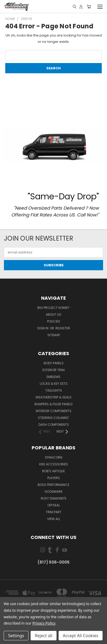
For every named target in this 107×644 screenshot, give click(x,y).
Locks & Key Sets (54, 384)
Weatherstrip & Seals (53, 397)
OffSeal (54, 505)
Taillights (54, 390)
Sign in (43, 328)
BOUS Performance (53, 485)
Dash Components (54, 425)
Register (63, 328)
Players (54, 478)
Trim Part (54, 512)
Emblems (53, 377)
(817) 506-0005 (54, 562)
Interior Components (54, 411)
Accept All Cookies (81, 636)
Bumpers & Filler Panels (54, 404)
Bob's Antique (53, 471)
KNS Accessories (54, 464)
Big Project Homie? (53, 308)
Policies (54, 321)
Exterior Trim (53, 370)
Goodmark (53, 492)
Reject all (44, 636)
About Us (53, 315)
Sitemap (54, 335)
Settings (16, 636)
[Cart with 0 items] (89, 7)
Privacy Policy (44, 623)
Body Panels (54, 363)
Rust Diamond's (54, 498)
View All (54, 519)
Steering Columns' (53, 418)
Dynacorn (54, 457)
